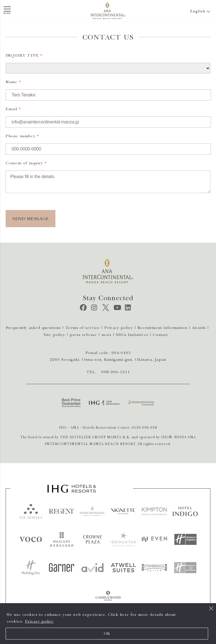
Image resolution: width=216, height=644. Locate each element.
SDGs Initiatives (132, 335)
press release (83, 335)
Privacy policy (39, 621)
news (106, 335)
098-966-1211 (116, 372)
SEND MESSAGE (31, 219)
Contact (160, 335)
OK (107, 633)
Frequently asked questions (33, 328)
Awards (199, 328)
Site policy (54, 335)
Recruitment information (162, 328)
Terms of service (83, 328)
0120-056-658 (145, 428)
